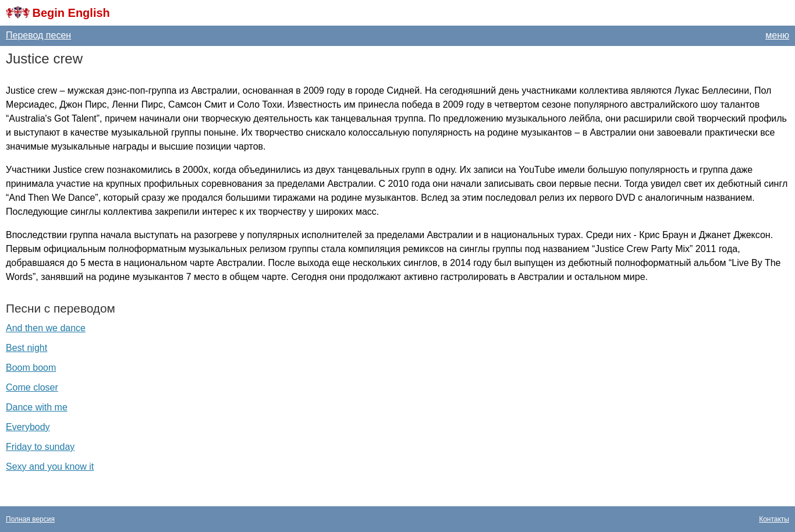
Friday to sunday (40, 447)
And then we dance (46, 328)
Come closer (32, 387)
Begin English (71, 13)
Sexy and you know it (50, 467)
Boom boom (31, 368)
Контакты (774, 519)
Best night (26, 348)
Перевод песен (38, 35)
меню (777, 35)
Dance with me (37, 407)
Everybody (28, 427)
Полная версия (30, 519)
